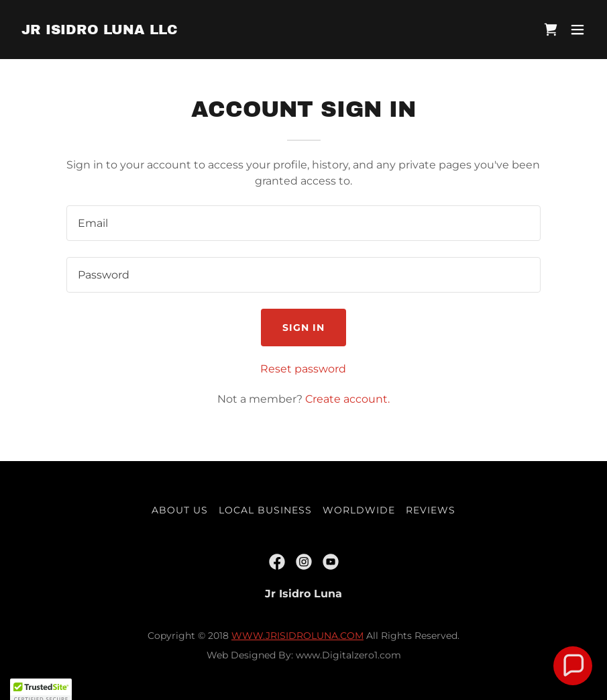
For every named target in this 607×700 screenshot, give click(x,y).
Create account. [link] (347, 399)
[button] (577, 30)
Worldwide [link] (359, 510)
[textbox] (303, 223)
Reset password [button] (303, 369)
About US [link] (180, 510)
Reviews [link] (431, 510)
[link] (100, 31)
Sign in (303, 328)
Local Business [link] (265, 510)
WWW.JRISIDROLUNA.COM (297, 636)
